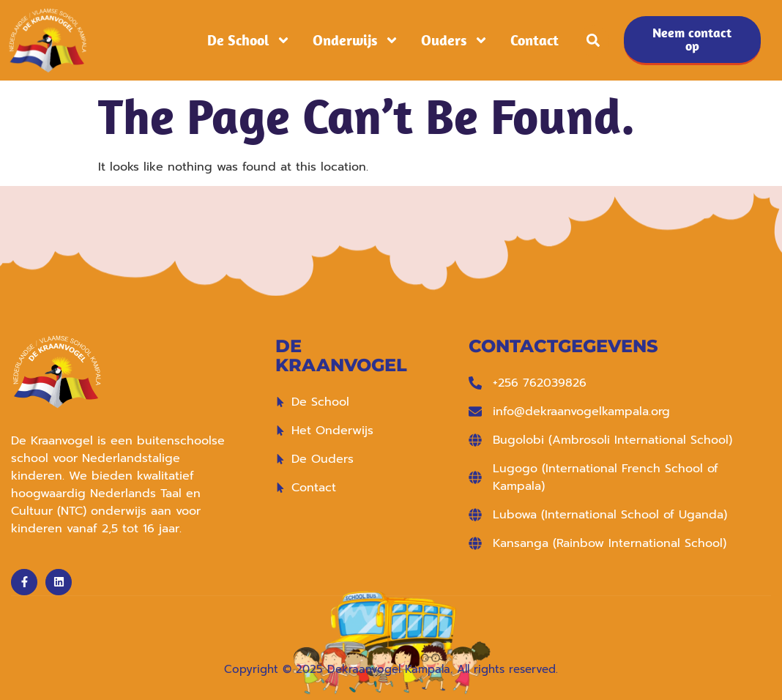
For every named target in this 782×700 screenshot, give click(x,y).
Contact (535, 40)
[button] (593, 41)
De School (249, 40)
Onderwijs (356, 40)
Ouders (455, 40)
